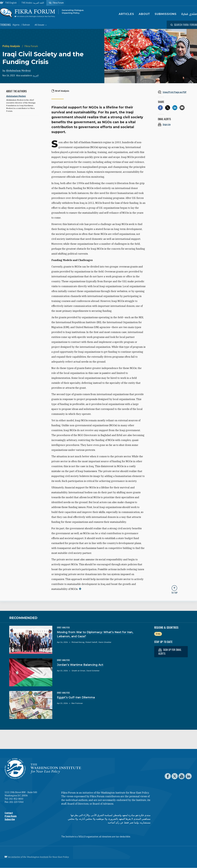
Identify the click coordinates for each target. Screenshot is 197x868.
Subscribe (10, 819)
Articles (126, 14)
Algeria (16, 25)
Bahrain (26, 25)
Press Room (11, 816)
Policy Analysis (11, 46)
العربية (36, 76)
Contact (9, 813)
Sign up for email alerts (170, 652)
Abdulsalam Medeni (18, 71)
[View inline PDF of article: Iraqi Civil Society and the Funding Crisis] (174, 92)
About (144, 14)
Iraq (158, 634)
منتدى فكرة (189, 14)
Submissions (166, 14)
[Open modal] (184, 25)
